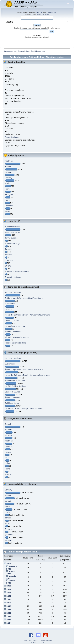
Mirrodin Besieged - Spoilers (17, 337)
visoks (8, 183)
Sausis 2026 (11, 582)
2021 (9, 599)
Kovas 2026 (10, 572)
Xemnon (8, 211)
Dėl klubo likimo (12, 320)
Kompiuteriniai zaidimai (15, 326)
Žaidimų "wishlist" (13, 332)
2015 (9, 620)
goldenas (9, 535)
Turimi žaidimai (11, 238)
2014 (9, 623)
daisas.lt (8, 309)
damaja (8, 518)
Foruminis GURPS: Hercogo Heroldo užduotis (24, 409)
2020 (9, 603)
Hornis (8, 189)
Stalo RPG (9, 260)
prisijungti (39, 12)
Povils (7, 458)
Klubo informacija (12, 243)
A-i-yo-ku (9, 446)
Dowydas (9, 206)
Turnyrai (8, 255)
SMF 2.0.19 (28, 640)
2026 (9, 564)
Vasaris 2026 (11, 577)
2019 (9, 606)
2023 (9, 593)
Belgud (8, 463)
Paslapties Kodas (12, 137)
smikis (8, 523)
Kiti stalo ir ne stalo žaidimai (17, 271)
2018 (9, 609)
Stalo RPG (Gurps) (13, 392)
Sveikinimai (10, 304)
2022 (9, 596)
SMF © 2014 (37, 640)
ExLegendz (10, 194)
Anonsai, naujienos (13, 277)
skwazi (8, 474)
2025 (9, 586)
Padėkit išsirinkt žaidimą (15, 343)
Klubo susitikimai (12, 227)
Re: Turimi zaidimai (13, 292)
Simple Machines (46, 640)
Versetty (8, 178)
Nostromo (9, 161)
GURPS (8, 266)
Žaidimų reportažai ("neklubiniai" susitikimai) (24, 298)
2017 (9, 613)
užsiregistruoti (51, 12)
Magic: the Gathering (14, 232)
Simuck (8, 166)
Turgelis (8, 249)
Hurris (7, 200)
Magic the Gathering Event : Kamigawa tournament (27, 315)
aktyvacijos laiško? (43, 15)
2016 (9, 616)
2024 (9, 589)
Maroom (8, 172)
